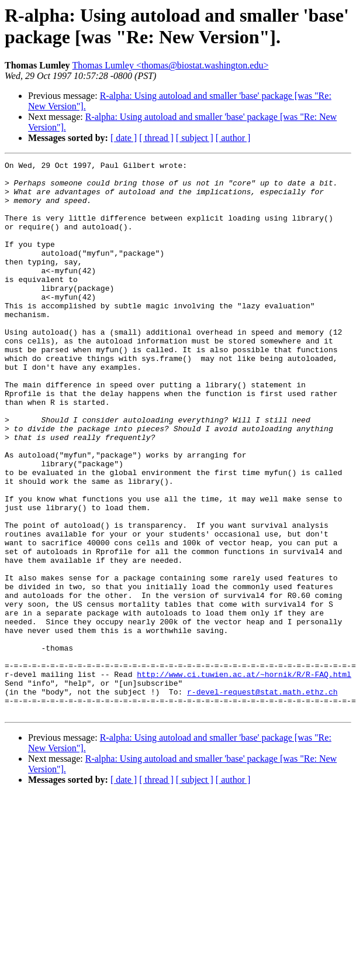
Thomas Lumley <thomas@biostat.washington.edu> (171, 65)
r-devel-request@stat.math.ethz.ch (262, 799)
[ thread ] (156, 138)
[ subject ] (195, 138)
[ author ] (233, 138)
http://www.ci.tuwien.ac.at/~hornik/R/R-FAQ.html (244, 778)
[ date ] (124, 138)
